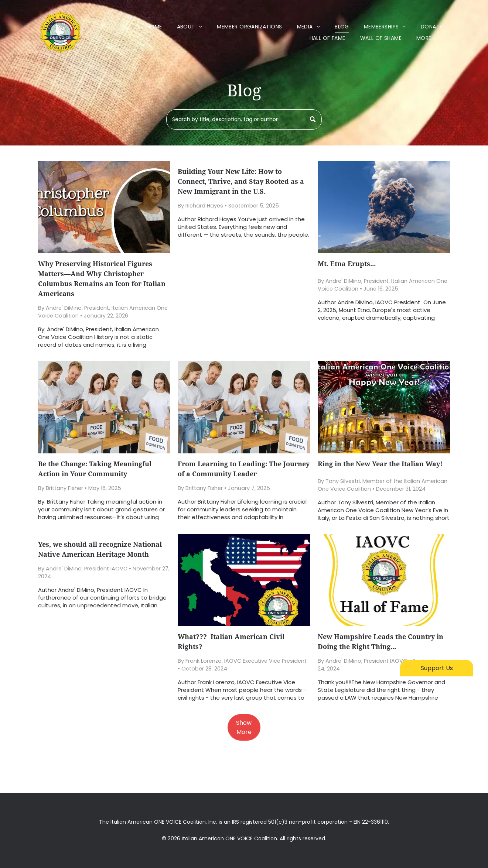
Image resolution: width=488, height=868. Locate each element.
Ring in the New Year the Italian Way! (380, 464)
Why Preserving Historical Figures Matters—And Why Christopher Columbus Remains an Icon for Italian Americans (102, 279)
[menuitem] (154, 27)
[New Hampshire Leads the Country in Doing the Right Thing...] (384, 580)
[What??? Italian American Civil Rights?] (244, 580)
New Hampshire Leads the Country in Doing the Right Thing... (380, 642)
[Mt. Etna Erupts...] (384, 207)
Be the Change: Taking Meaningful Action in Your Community (95, 469)
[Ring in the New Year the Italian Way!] (384, 407)
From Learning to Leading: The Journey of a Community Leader (244, 469)
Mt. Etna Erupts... (347, 264)
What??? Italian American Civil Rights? (231, 642)
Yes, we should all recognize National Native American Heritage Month (100, 549)
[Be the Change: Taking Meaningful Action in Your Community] (104, 407)
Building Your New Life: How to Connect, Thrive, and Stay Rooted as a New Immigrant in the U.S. (241, 181)
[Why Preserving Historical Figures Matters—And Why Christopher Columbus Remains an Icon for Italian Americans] (104, 207)
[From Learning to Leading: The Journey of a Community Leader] (244, 407)
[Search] (244, 119)
